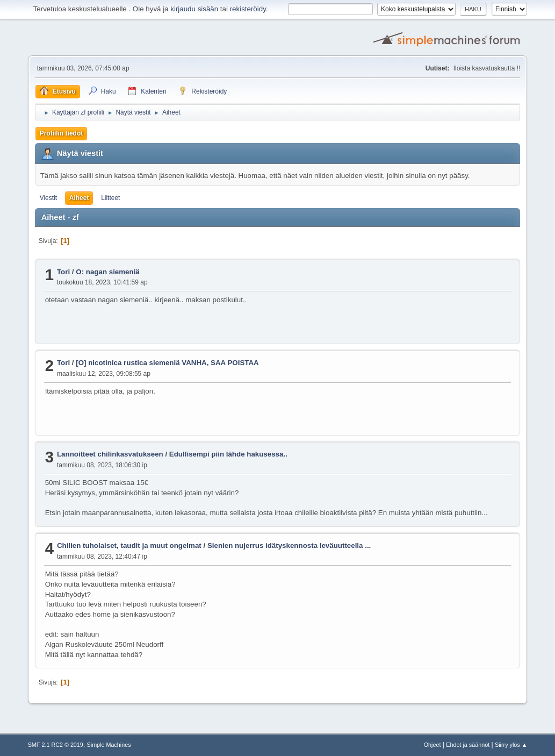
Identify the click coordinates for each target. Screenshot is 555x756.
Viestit (48, 198)
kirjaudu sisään (194, 9)
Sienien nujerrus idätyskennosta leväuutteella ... (289, 545)
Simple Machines (109, 745)
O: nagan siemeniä (108, 272)
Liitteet (110, 198)
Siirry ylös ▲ (511, 745)
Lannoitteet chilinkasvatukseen (110, 454)
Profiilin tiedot (62, 133)
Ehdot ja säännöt (468, 745)
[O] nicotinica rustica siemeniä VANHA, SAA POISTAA (167, 363)
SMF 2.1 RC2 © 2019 (56, 745)
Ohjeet (433, 745)
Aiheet (79, 198)
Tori (63, 272)
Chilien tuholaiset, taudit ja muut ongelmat (129, 545)
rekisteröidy (248, 9)
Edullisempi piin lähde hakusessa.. (228, 454)
